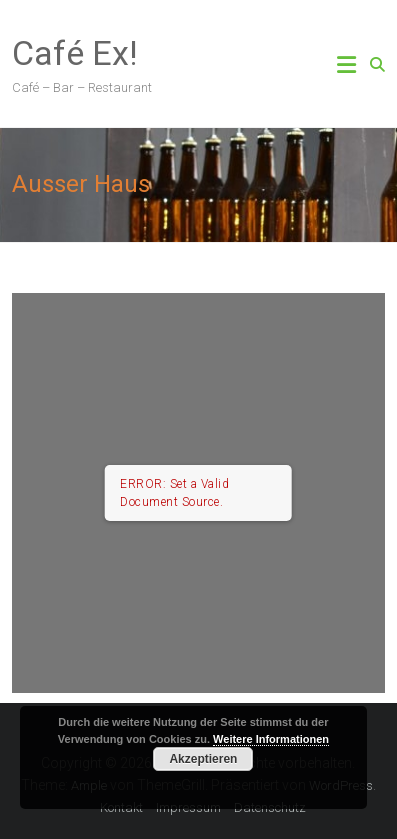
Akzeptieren (203, 759)
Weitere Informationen (271, 739)
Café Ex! (75, 53)
